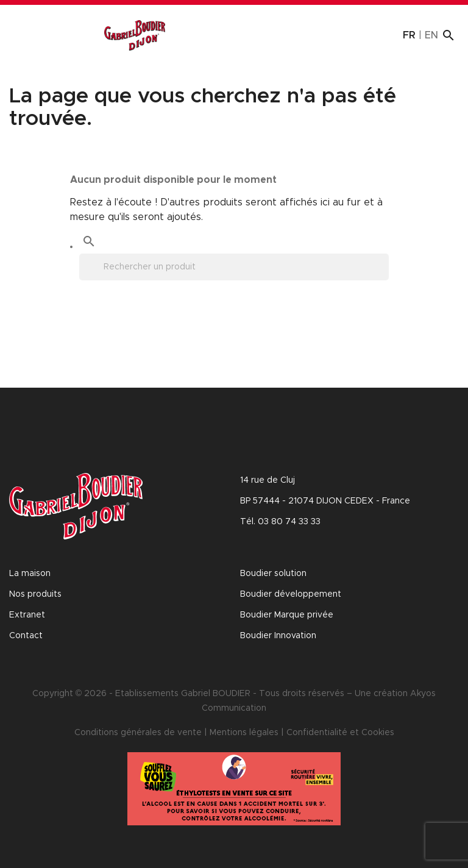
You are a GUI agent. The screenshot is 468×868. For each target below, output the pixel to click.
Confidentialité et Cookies (340, 733)
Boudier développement (291, 594)
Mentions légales (244, 733)
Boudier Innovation (278, 636)
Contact (26, 636)
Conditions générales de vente (138, 733)
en (431, 35)
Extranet (27, 615)
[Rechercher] (234, 267)
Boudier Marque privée (287, 615)
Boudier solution (273, 574)
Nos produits (35, 594)
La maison (30, 574)
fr (409, 35)
